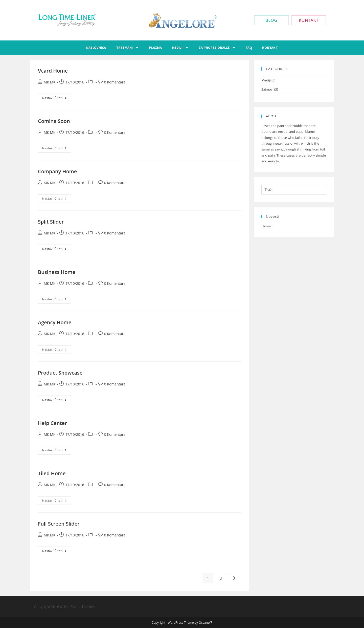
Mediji (180, 48)
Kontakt (270, 48)
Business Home (57, 272)
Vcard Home (53, 71)
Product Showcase (60, 373)
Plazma (155, 48)
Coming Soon (54, 121)
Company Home (57, 171)
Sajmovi (267, 89)
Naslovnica (96, 48)
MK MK (50, 82)
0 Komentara (115, 82)
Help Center (52, 423)
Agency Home (55, 322)
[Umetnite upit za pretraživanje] (294, 190)
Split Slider (51, 222)
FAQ (249, 48)
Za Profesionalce (217, 48)
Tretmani (127, 48)
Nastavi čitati (57, 97)
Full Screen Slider (59, 524)
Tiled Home (52, 473)
